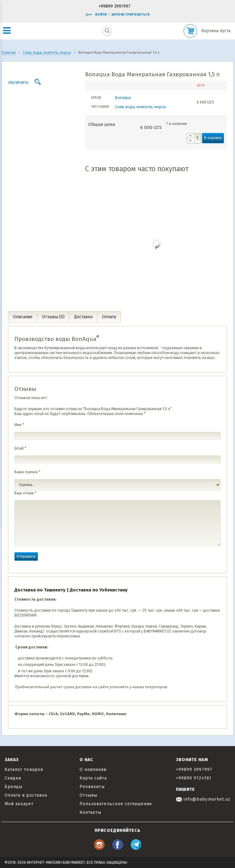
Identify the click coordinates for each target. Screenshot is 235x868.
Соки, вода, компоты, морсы (140, 107)
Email (20, 448)
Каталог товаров (24, 770)
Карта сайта (93, 778)
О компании (93, 770)
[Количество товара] (194, 138)
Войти (96, 15)
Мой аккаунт (19, 804)
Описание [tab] (23, 317)
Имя (19, 425)
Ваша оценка (27, 472)
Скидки (13, 778)
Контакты (90, 812)
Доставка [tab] (83, 317)
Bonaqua (123, 98)
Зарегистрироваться (131, 15)
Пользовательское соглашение (116, 804)
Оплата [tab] (109, 317)
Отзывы (88, 795)
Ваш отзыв (25, 493)
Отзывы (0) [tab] (53, 317)
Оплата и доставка (26, 795)
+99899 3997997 (114, 7)
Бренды (13, 787)
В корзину (213, 138)
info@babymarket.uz (203, 799)
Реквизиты (92, 787)
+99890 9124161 (194, 778)
